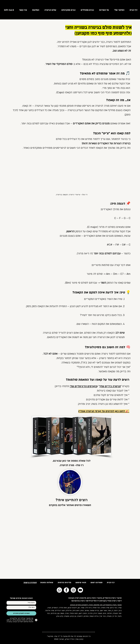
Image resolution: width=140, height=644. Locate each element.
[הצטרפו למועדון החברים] (21, 613)
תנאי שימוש (81, 582)
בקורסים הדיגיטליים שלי (83, 386)
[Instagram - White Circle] (73, 590)
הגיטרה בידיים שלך (110, 386)
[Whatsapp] (59, 590)
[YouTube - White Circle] (80, 590)
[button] (49, 10)
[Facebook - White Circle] (66, 590)
